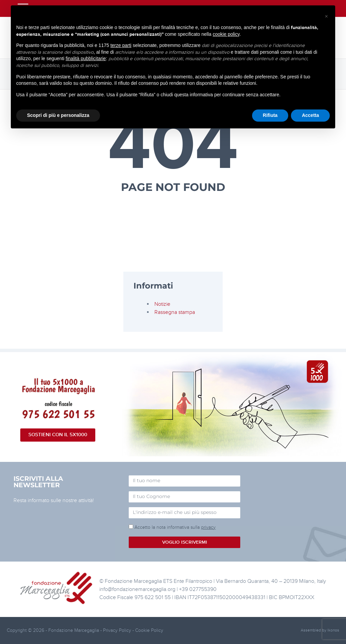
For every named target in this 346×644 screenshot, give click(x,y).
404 (173, 146)
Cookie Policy (149, 630)
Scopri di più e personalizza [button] (58, 115)
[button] (326, 16)
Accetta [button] (310, 115)
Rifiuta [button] (270, 115)
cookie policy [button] (226, 34)
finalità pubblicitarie (86, 58)
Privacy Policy (118, 630)
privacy (208, 527)
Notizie (162, 304)
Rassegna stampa (175, 312)
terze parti (121, 45)
